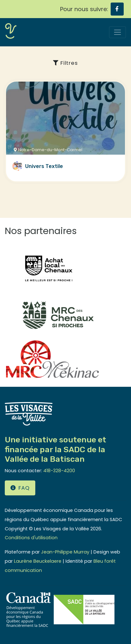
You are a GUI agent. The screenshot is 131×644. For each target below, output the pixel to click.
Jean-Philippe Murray (65, 552)
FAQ (20, 488)
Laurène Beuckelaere (38, 561)
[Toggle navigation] (117, 32)
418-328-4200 (59, 471)
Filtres (65, 63)
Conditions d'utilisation (31, 538)
